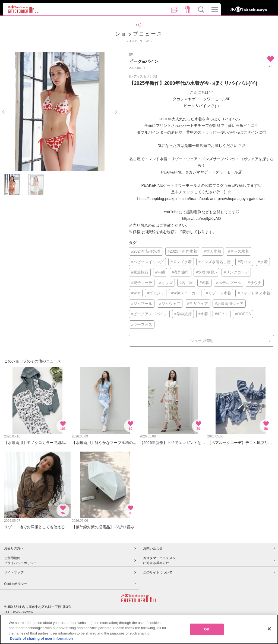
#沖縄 (160, 272)
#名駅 (204, 283)
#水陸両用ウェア (229, 304)
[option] (60, 112)
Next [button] (116, 112)
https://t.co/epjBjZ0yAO (202, 218)
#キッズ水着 (239, 251)
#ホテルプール (229, 283)
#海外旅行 (181, 272)
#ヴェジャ (156, 293)
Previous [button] (3, 112)
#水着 (263, 262)
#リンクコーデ (236, 272)
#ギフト (222, 314)
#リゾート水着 (219, 293)
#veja (136, 293)
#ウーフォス (142, 324)
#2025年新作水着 (182, 251)
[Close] (269, 630)
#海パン (244, 262)
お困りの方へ (14, 548)
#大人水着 (213, 251)
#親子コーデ (142, 283)
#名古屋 (186, 283)
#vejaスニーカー (185, 293)
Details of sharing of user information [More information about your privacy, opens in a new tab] (41, 640)
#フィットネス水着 (254, 293)
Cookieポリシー (16, 584)
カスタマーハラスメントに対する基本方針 (161, 561)
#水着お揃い (206, 272)
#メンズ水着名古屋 (215, 262)
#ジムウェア (170, 304)
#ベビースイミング (147, 262)
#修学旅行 (183, 314)
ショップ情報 (201, 341)
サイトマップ (14, 572)
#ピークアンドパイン (149, 314)
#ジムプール (142, 304)
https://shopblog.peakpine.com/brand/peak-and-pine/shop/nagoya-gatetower (202, 199)
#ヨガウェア (198, 304)
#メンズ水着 (181, 262)
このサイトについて (158, 572)
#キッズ (166, 283)
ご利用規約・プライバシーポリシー (20, 561)
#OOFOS (243, 314)
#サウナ (255, 283)
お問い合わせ (153, 548)
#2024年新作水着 (146, 251)
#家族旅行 (140, 272)
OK (207, 631)
